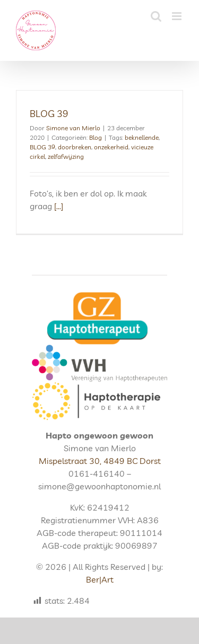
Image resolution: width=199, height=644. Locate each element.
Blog (96, 137)
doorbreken (75, 147)
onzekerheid (111, 147)
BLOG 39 (49, 114)
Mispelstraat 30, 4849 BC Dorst (100, 461)
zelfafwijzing (66, 156)
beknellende (142, 137)
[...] (59, 206)
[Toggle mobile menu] (178, 16)
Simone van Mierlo (73, 128)
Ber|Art (100, 579)
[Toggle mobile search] (156, 16)
